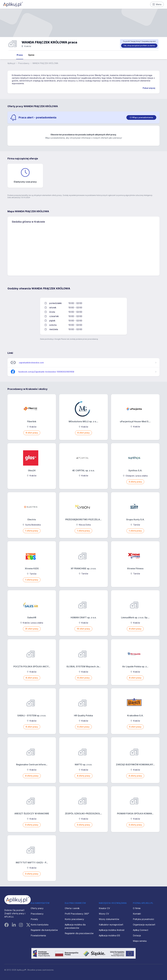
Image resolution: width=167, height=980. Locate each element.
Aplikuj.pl (11, 63)
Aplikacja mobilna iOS (109, 935)
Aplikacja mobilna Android (112, 930)
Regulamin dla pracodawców (79, 933)
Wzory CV (104, 914)
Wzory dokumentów (109, 919)
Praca (20, 55)
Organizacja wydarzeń (144, 925)
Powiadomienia (38, 935)
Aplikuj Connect (141, 930)
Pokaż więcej (149, 88)
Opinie (31, 55)
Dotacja (137, 935)
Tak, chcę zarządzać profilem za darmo (139, 46)
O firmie (137, 908)
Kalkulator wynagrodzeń (111, 925)
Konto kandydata (40, 925)
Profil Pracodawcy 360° (77, 914)
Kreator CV (104, 908)
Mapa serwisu (140, 941)
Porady (34, 919)
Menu (157, 4)
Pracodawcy (24, 63)
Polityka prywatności (143, 919)
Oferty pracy (37, 908)
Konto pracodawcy (74, 919)
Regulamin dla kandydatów (44, 930)
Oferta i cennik (72, 908)
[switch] (141, 117)
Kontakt (137, 914)
